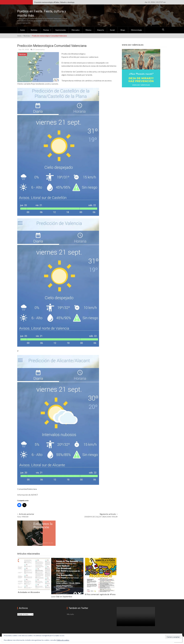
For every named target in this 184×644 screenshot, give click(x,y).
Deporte (101, 30)
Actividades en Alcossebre (29, 592)
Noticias (34, 30)
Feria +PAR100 (23, 516)
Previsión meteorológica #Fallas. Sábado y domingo (54, 2)
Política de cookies (63, 640)
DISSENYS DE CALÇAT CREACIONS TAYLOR (101, 516)
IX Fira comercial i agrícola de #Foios (99, 594)
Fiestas (46, 30)
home (23, 30)
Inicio (19, 35)
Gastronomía (61, 30)
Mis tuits (70, 614)
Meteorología (136, 30)
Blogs (123, 30)
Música (88, 30)
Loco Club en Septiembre (61, 596)
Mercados (76, 30)
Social (112, 30)
